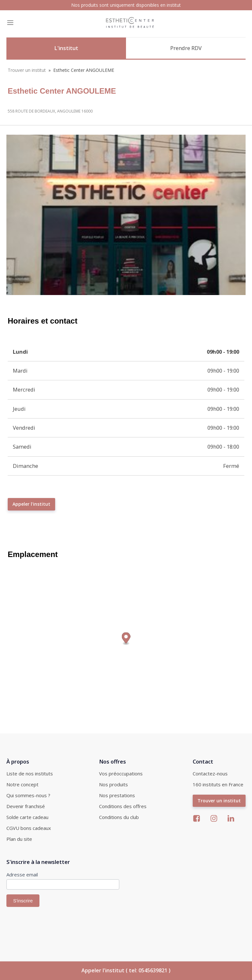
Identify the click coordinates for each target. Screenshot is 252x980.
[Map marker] (126, 639)
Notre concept (22, 784)
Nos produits (113, 784)
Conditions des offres (123, 806)
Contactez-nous (210, 773)
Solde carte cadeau (27, 817)
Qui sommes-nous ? (28, 795)
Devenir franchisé (26, 806)
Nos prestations (117, 795)
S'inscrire (23, 901)
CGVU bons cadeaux (29, 828)
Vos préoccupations (121, 773)
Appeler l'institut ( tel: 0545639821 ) (126, 970)
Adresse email (22, 874)
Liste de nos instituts (30, 773)
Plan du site (19, 839)
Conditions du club (119, 817)
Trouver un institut (27, 70)
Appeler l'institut (31, 504)
